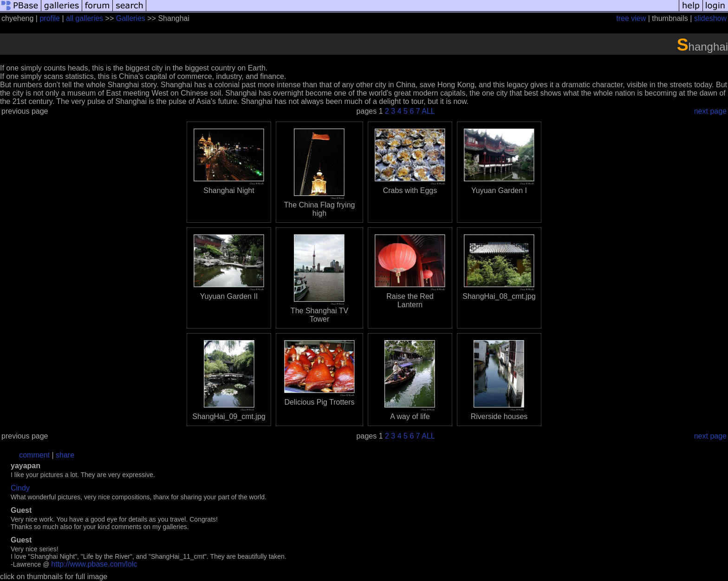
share (65, 455)
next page (710, 111)
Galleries (131, 18)
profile (50, 18)
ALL (428, 111)
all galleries (84, 18)
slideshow (710, 18)
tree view (631, 18)
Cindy (20, 488)
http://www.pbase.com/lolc (94, 564)
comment (34, 455)
